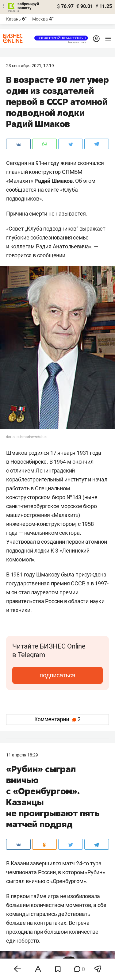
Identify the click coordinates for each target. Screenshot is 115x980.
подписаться (57, 675)
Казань (13, 19)
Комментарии (57, 719)
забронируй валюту (28, 6)
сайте (52, 190)
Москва (40, 19)
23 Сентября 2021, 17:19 (30, 66)
